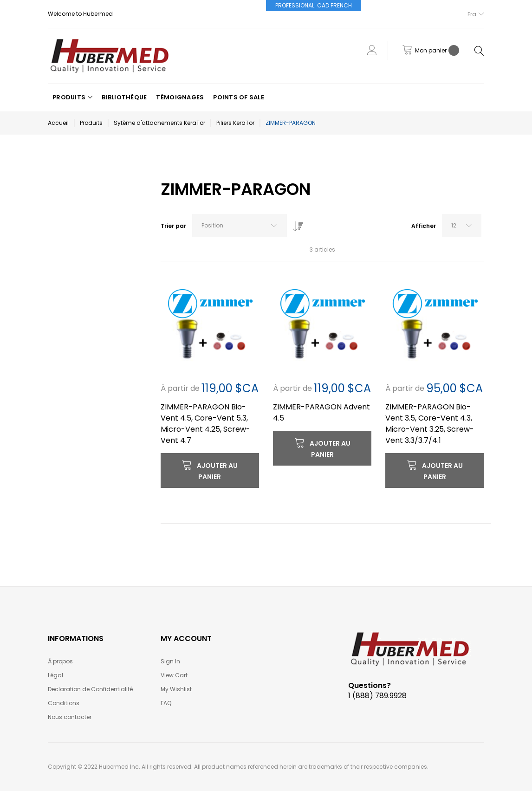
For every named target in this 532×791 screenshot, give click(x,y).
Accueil (58, 123)
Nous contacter (70, 717)
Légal (55, 675)
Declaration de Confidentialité (90, 689)
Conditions (64, 703)
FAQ (166, 703)
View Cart (174, 675)
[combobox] (240, 226)
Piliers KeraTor (235, 123)
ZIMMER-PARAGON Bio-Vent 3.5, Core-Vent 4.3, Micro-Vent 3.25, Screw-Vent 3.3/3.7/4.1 (430, 424)
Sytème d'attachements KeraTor (159, 123)
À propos (60, 661)
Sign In (170, 661)
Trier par (173, 226)
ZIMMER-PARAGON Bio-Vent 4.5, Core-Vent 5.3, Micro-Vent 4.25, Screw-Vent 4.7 (205, 424)
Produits (91, 123)
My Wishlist (176, 689)
